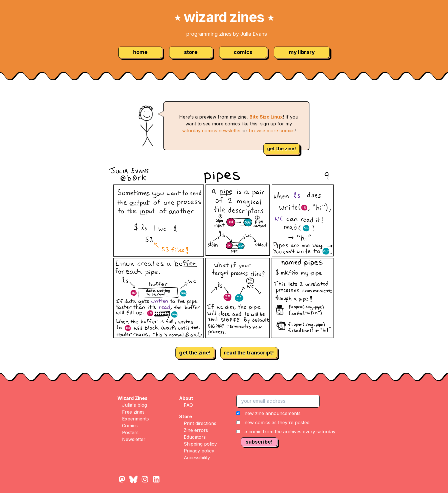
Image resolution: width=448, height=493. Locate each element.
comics (243, 52)
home (140, 52)
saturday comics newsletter (211, 131)
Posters (130, 432)
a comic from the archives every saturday (290, 432)
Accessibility (197, 458)
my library (302, 52)
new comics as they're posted (277, 422)
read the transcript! (249, 353)
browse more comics (272, 131)
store (191, 52)
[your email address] (278, 401)
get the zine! (282, 149)
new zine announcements (273, 413)
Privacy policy (199, 451)
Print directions (200, 423)
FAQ (188, 405)
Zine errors (196, 430)
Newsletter (134, 439)
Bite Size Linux (266, 117)
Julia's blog (134, 405)
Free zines (133, 412)
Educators (195, 437)
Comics (130, 426)
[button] (286, 422)
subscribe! (259, 442)
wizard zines (224, 17)
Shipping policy (200, 444)
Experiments (135, 419)
